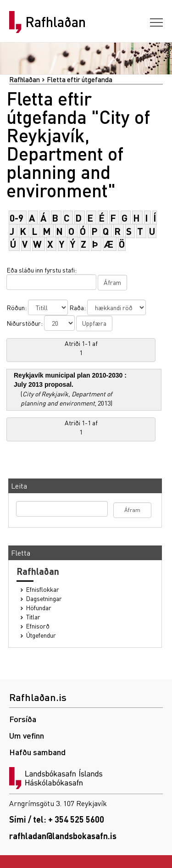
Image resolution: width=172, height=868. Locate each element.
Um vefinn (27, 735)
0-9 (17, 218)
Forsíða (23, 719)
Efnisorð (38, 626)
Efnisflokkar (43, 589)
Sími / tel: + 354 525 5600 (57, 819)
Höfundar (39, 608)
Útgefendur (41, 635)
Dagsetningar (44, 598)
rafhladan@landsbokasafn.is (63, 836)
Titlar (33, 617)
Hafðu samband (37, 752)
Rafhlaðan (55, 22)
